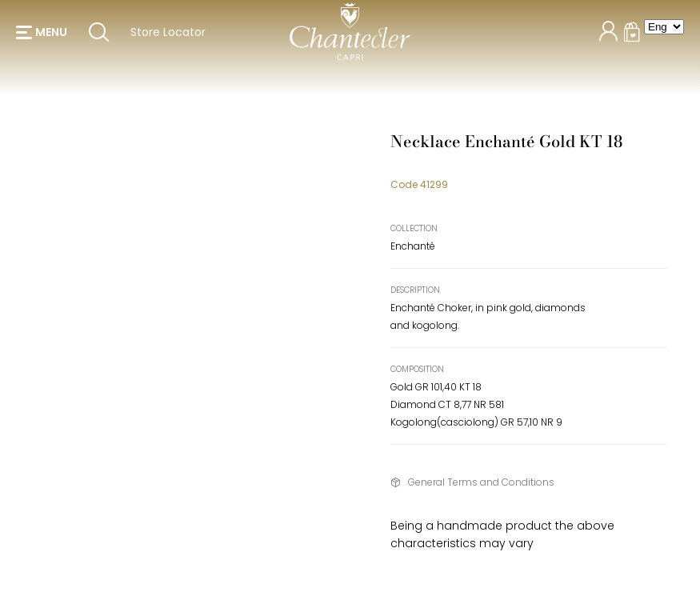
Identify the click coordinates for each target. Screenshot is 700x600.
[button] (42, 40)
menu (51, 40)
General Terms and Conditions (481, 482)
